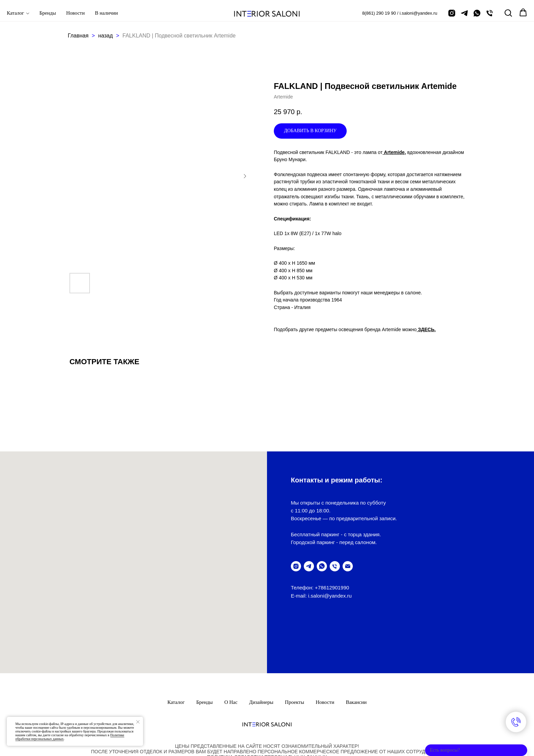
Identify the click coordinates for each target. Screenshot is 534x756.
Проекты (295, 652)
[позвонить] (490, 13)
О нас (231, 652)
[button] (508, 13)
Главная (78, 36)
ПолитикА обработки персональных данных (267, 707)
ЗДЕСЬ (425, 329)
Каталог (15, 13)
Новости (75, 13)
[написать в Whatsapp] (477, 13)
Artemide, (394, 152)
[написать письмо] (348, 566)
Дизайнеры (261, 652)
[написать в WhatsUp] (322, 566)
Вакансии (356, 652)
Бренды (48, 13)
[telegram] (464, 13)
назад (106, 36)
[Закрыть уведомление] (138, 722)
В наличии (107, 13)
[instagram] (452, 13)
